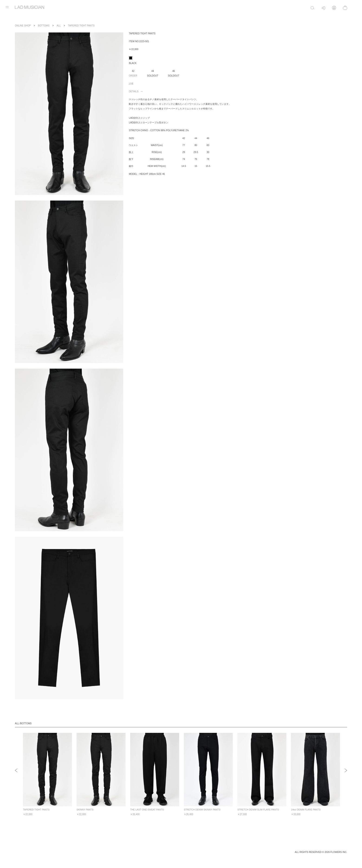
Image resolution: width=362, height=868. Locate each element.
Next (346, 771)
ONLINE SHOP (23, 26)
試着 (131, 84)
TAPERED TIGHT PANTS (81, 26)
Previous (16, 771)
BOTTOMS (44, 26)
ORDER (133, 76)
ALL (59, 26)
